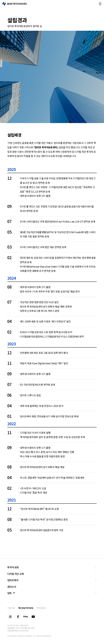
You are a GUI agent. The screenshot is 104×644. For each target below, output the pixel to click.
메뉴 (100, 4)
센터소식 (12, 587)
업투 (11, 593)
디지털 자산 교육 (16, 574)
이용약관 (11, 608)
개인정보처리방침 (26, 608)
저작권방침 (41, 608)
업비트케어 (13, 580)
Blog (26, 617)
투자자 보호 (13, 567)
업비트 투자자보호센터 (14, 4)
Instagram (10, 617)
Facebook (18, 617)
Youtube (33, 617)
